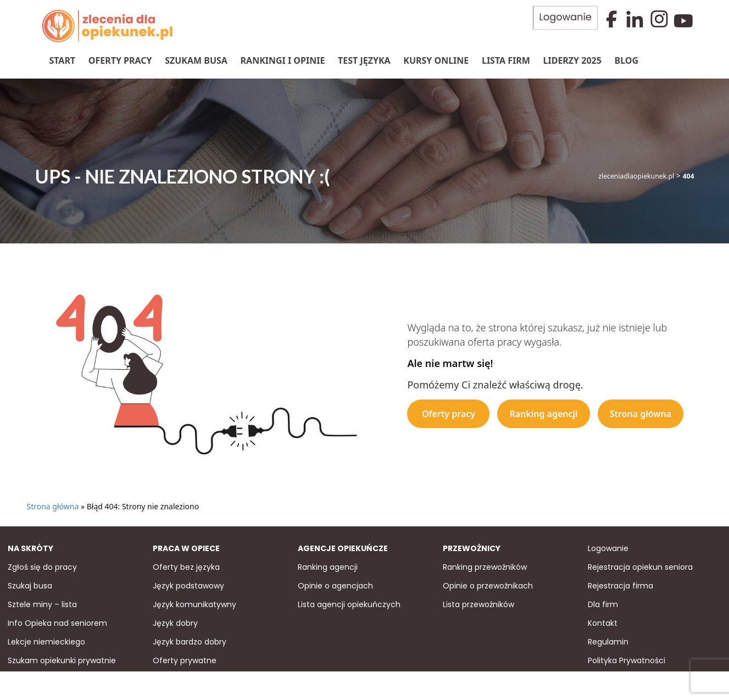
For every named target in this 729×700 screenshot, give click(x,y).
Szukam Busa (196, 60)
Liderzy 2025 (572, 60)
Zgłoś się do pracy (42, 566)
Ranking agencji (543, 413)
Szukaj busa (30, 585)
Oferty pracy (120, 60)
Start (62, 60)
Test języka (364, 60)
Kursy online (435, 60)
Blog (626, 60)
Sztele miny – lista (42, 604)
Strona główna (641, 413)
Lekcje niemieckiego (46, 641)
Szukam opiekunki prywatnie (62, 660)
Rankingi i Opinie (282, 60)
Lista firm (505, 60)
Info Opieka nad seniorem (57, 623)
